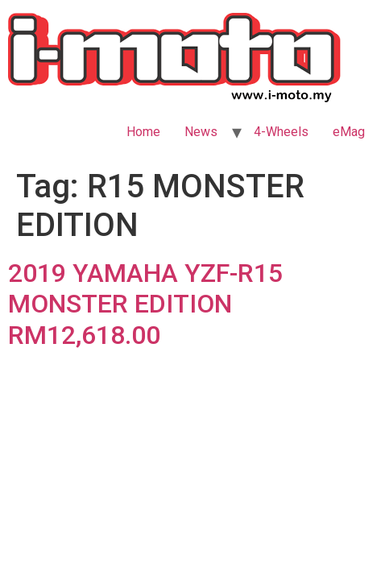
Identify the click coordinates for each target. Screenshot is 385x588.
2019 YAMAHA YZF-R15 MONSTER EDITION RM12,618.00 (145, 304)
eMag (349, 132)
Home (143, 132)
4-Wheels (281, 132)
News (201, 132)
